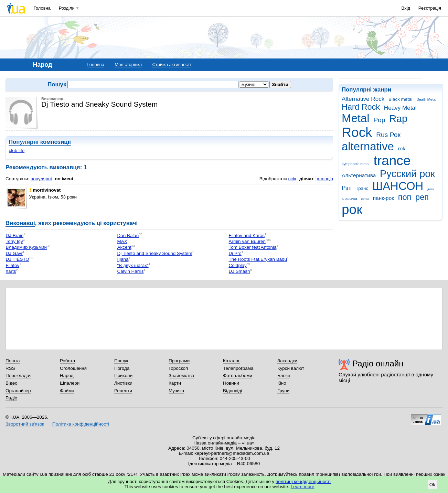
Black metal (400, 99)
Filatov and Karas (247, 235)
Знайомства (182, 376)
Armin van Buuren (247, 241)
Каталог (231, 361)
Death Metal (426, 99)
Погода (122, 368)
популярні (41, 179)
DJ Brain (15, 235)
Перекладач (18, 376)
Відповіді (233, 391)
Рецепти (123, 391)
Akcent (124, 248)
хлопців (325, 179)
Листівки (123, 383)
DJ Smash (239, 272)
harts (11, 272)
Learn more (303, 487)
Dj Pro (235, 253)
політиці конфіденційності (303, 481)
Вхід (406, 8)
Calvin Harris (131, 272)
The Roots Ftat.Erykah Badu (258, 260)
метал (365, 199)
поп (405, 197)
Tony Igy (14, 241)
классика (349, 199)
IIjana (123, 260)
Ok (432, 485)
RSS (10, 368)
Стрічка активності (171, 65)
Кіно (282, 383)
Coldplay (238, 265)
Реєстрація (430, 8)
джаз (430, 189)
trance (392, 160)
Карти (175, 383)
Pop (379, 120)
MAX (122, 241)
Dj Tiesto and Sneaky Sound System (155, 253)
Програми (179, 361)
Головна (42, 8)
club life (17, 151)
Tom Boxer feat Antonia (253, 248)
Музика (176, 391)
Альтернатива (359, 175)
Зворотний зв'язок (25, 424)
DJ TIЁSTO (18, 260)
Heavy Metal (400, 108)
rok (402, 148)
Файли (67, 391)
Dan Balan (128, 235)
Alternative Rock (363, 99)
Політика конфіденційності (81, 424)
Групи (283, 391)
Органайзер (18, 391)
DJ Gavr (14, 253)
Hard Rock (361, 107)
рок (352, 209)
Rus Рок (388, 135)
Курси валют (291, 368)
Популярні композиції (40, 142)
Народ (67, 376)
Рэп (347, 188)
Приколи (123, 376)
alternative (368, 146)
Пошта (13, 361)
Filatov (13, 265)
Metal (356, 118)
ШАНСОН (398, 186)
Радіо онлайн (378, 363)
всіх (292, 179)
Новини (231, 383)
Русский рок (407, 174)
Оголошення (73, 368)
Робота (67, 361)
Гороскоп (178, 368)
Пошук (121, 361)
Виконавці (20, 223)
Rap (398, 119)
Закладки (287, 361)
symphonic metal (356, 164)
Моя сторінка (128, 65)
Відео (12, 383)
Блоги (284, 376)
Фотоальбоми (238, 376)
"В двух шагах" (133, 265)
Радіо (11, 398)
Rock (357, 132)
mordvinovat (45, 190)
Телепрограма (238, 368)
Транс (362, 188)
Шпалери (70, 383)
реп (422, 197)
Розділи (67, 8)
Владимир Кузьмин (26, 248)
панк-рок (383, 198)
